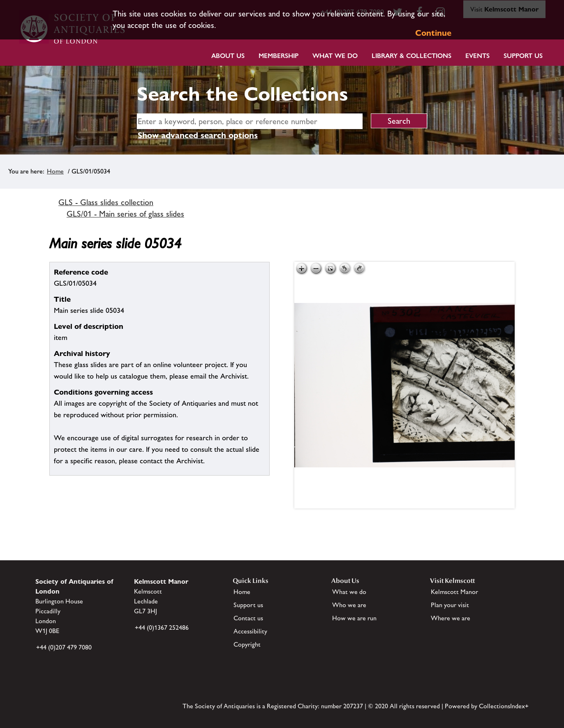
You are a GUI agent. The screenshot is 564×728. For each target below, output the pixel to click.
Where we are (451, 618)
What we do (335, 56)
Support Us (523, 56)
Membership (279, 56)
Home (55, 171)
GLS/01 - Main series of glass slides (125, 214)
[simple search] (250, 121)
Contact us (248, 618)
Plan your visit (450, 605)
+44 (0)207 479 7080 (64, 647)
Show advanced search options (198, 135)
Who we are (349, 605)
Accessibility (250, 631)
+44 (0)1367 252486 (162, 627)
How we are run (354, 618)
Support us (248, 605)
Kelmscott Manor (454, 592)
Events (477, 56)
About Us (228, 56)
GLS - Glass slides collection (106, 202)
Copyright (247, 644)
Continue (433, 33)
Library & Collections (411, 56)
